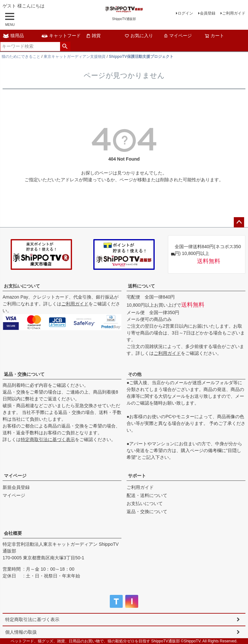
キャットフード (61, 36)
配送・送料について (147, 495)
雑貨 (93, 36)
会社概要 (13, 533)
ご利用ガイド (234, 13)
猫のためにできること (21, 57)
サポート (137, 476)
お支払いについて (22, 286)
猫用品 (13, 36)
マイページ (178, 36)
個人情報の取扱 (21, 632)
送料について (141, 286)
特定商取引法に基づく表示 (48, 439)
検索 (65, 47)
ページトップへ (239, 222)
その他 (135, 374)
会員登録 (208, 13)
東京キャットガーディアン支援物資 (75, 57)
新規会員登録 (16, 487)
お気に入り (139, 36)
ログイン (185, 13)
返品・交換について (24, 374)
